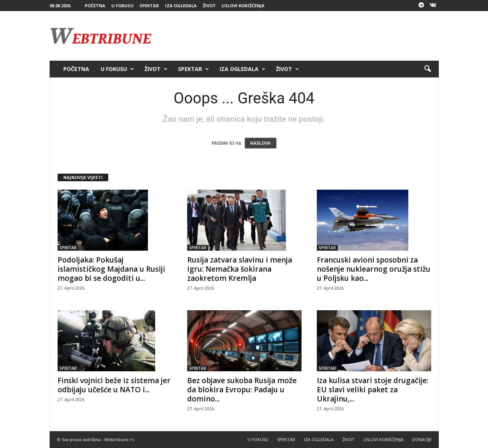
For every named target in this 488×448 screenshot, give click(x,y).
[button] (427, 69)
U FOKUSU (123, 6)
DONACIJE (422, 439)
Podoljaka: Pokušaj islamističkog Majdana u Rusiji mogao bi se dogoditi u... (111, 269)
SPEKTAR (149, 6)
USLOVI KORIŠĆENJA (243, 6)
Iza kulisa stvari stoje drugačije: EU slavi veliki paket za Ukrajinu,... (372, 390)
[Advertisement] (300, 36)
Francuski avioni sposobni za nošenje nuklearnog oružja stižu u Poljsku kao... (374, 269)
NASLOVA (261, 143)
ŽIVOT (209, 6)
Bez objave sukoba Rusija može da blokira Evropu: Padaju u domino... (242, 390)
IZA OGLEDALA (181, 6)
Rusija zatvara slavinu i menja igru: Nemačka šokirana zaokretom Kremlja (240, 269)
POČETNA (95, 6)
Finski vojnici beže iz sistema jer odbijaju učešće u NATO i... (114, 385)
